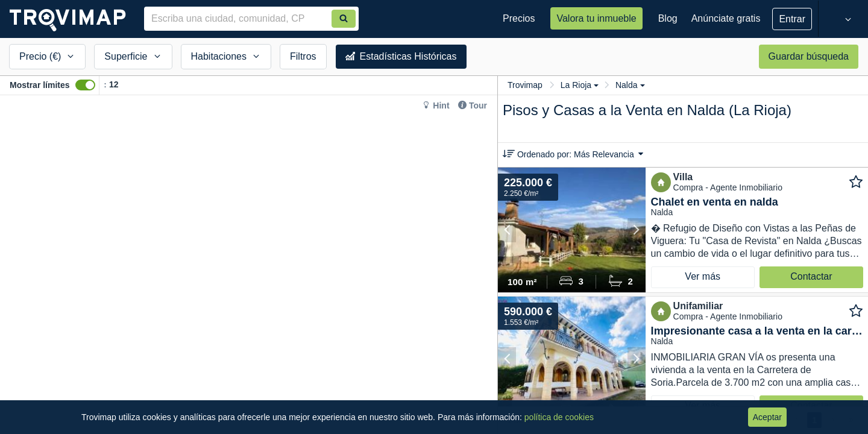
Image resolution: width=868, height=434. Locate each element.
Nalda (630, 85)
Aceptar (767, 417)
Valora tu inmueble (596, 18)
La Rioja (580, 85)
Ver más (703, 276)
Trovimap (525, 85)
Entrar (792, 19)
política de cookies (559, 417)
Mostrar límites (40, 85)
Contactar (811, 276)
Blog (668, 18)
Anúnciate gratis (726, 18)
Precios (519, 18)
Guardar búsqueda (809, 56)
